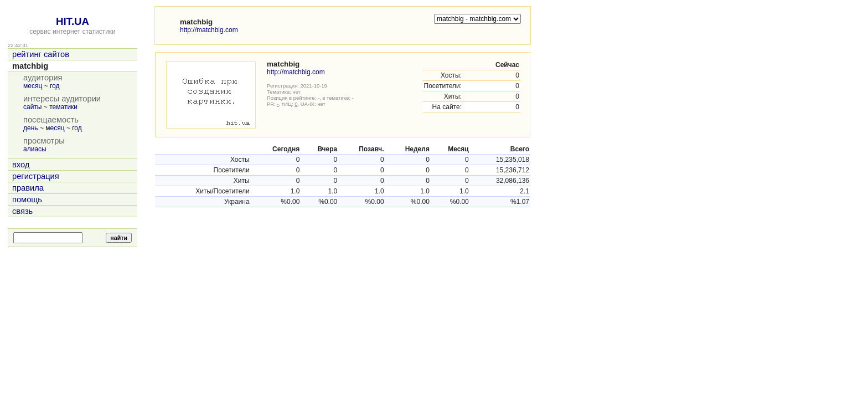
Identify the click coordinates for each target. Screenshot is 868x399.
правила (28, 188)
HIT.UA (73, 21)
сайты (33, 107)
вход (21, 165)
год (55, 86)
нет (297, 92)
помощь (27, 199)
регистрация (36, 176)
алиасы (35, 149)
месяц (33, 86)
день (31, 128)
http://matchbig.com (209, 30)
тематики (63, 107)
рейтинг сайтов (41, 54)
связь (22, 211)
